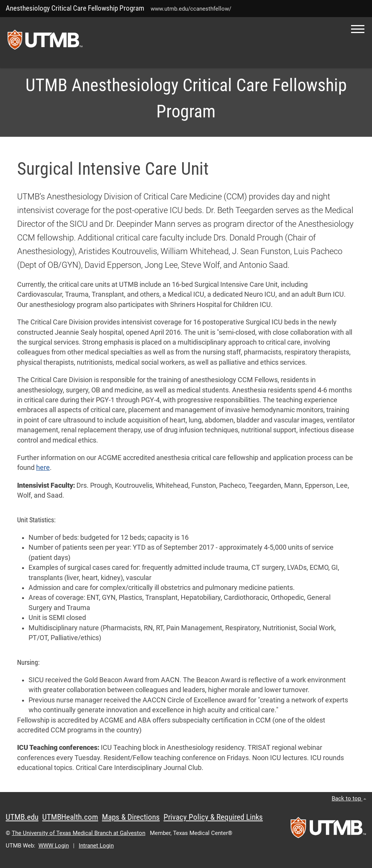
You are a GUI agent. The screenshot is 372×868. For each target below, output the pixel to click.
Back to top (349, 798)
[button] (358, 29)
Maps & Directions (131, 817)
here (43, 468)
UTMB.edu (22, 817)
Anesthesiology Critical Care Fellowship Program (75, 8)
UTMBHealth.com (70, 817)
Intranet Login (96, 846)
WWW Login (54, 846)
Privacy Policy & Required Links (213, 817)
